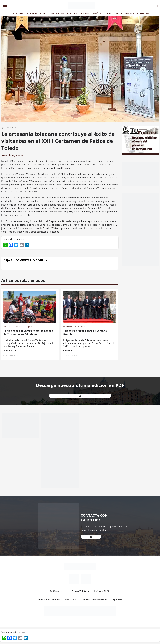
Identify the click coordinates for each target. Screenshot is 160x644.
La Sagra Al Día (102, 591)
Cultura (20, 156)
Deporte (16, 327)
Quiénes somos (58, 591)
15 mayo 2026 (71, 356)
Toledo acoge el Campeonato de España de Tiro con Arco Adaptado (28, 332)
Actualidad (8, 155)
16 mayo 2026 (11, 356)
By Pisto (117, 600)
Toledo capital (26, 327)
